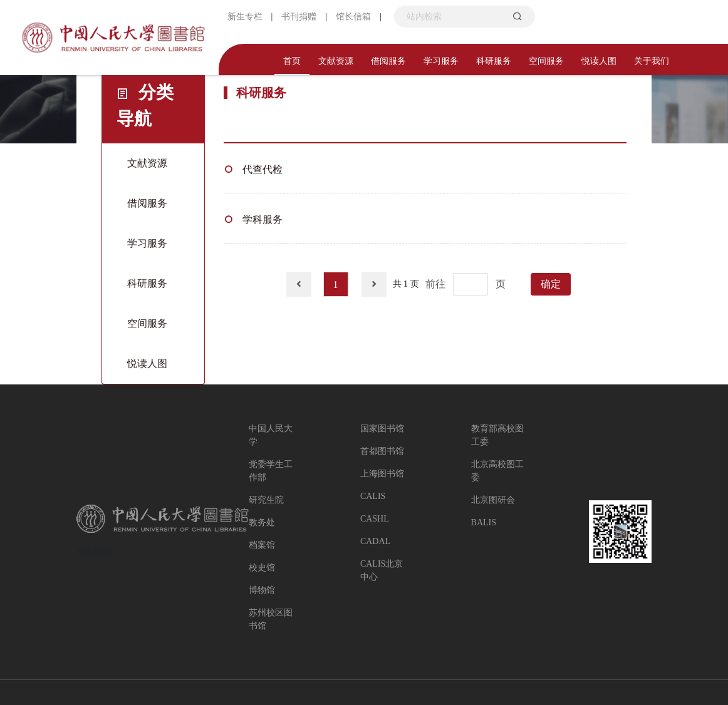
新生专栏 (245, 17)
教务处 (262, 522)
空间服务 (546, 61)
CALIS (373, 496)
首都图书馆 (382, 451)
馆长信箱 (353, 17)
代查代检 (263, 169)
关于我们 (652, 61)
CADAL (375, 541)
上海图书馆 (382, 474)
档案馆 (262, 545)
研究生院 (266, 500)
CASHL (375, 519)
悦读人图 (599, 61)
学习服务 (441, 61)
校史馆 (262, 568)
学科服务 (263, 219)
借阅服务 (388, 61)
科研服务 (494, 61)
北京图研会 (493, 500)
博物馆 (262, 590)
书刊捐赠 (299, 17)
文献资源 (336, 61)
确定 (551, 284)
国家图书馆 (382, 429)
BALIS (484, 522)
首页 (292, 61)
